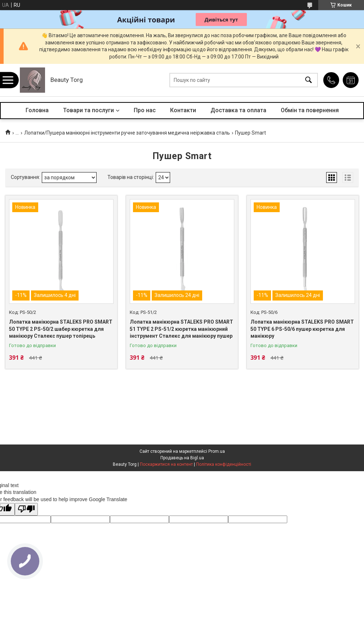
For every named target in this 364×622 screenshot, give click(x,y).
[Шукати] (308, 80)
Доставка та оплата (238, 110)
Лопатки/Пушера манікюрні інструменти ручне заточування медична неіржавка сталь (127, 133)
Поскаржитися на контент (166, 464)
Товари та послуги (88, 110)
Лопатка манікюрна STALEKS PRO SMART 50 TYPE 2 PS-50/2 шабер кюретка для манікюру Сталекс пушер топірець (61, 329)
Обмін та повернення (310, 110)
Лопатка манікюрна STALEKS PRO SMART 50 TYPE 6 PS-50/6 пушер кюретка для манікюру (302, 329)
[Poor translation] (26, 509)
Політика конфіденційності (224, 464)
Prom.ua (217, 451)
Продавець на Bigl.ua (182, 458)
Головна (37, 110)
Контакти (183, 110)
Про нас (145, 110)
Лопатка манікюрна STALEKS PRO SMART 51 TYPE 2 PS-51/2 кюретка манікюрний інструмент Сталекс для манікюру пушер (181, 329)
